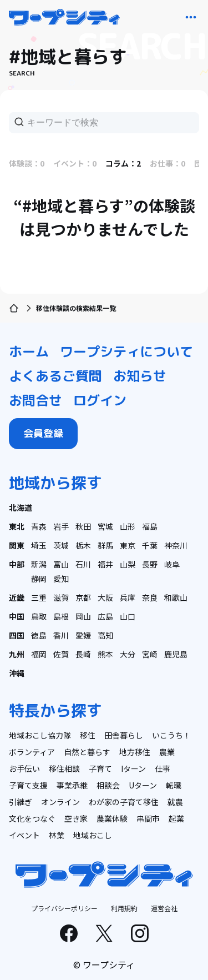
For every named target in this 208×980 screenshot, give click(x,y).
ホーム (29, 351)
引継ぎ (21, 802)
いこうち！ (171, 735)
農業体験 (112, 818)
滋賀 (61, 597)
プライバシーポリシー (64, 908)
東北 (17, 526)
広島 (105, 616)
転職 (174, 785)
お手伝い (24, 768)
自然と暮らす (87, 752)
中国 (17, 616)
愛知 (61, 579)
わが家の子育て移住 (124, 802)
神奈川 (176, 545)
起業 (176, 818)
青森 (39, 526)
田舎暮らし (124, 735)
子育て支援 (28, 785)
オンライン (60, 802)
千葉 (150, 545)
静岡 (39, 579)
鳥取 (39, 616)
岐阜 (172, 564)
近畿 (17, 597)
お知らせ (140, 376)
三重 (39, 597)
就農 (175, 802)
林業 (57, 835)
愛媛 (83, 635)
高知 (105, 635)
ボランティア (32, 752)
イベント (24, 835)
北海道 (21, 507)
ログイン (100, 400)
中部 (17, 564)
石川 (83, 564)
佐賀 (61, 654)
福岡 (39, 654)
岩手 (61, 526)
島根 (61, 616)
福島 (150, 526)
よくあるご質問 (55, 376)
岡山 (83, 616)
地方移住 (135, 752)
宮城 (105, 526)
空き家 (76, 818)
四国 (17, 635)
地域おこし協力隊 (40, 735)
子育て (100, 768)
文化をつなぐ (32, 818)
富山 (61, 564)
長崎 (83, 654)
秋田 (83, 526)
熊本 (105, 654)
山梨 (128, 564)
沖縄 (17, 673)
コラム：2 (123, 163)
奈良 (150, 597)
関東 (17, 545)
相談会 (108, 785)
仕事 (163, 768)
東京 (128, 545)
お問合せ (35, 400)
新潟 (39, 564)
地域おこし (93, 835)
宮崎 (150, 654)
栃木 (83, 545)
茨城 (61, 545)
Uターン (143, 785)
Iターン (133, 768)
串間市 (148, 818)
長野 (150, 564)
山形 (128, 526)
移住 (88, 735)
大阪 (105, 597)
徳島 (39, 635)
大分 (128, 654)
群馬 (105, 545)
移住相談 (64, 768)
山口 (128, 616)
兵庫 (128, 597)
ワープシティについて (126, 351)
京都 (83, 597)
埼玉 (39, 545)
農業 (167, 752)
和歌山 (176, 597)
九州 (17, 654)
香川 (61, 635)
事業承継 (72, 785)
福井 (105, 564)
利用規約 (124, 908)
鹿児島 (176, 654)
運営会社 (164, 908)
